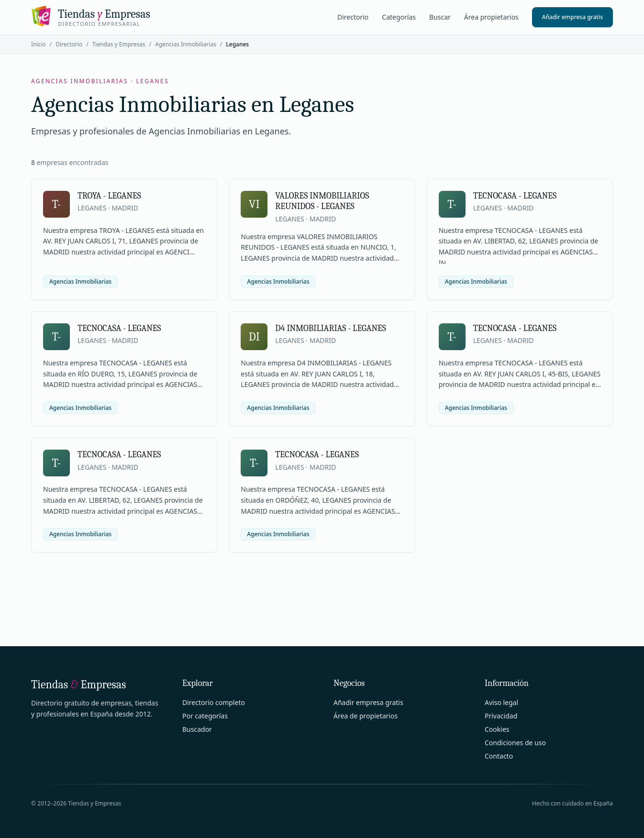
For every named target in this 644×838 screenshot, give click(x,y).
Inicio (39, 44)
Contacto (499, 756)
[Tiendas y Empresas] (91, 17)
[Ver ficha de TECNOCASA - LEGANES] (520, 239)
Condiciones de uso (515, 743)
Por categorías (205, 716)
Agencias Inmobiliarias (186, 44)
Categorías (399, 17)
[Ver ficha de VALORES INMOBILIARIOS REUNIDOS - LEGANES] (322, 239)
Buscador (197, 729)
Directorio (353, 17)
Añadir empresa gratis (572, 17)
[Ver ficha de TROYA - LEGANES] (124, 239)
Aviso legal (501, 702)
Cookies (497, 729)
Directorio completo (214, 702)
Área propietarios (491, 17)
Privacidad (501, 716)
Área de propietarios (366, 716)
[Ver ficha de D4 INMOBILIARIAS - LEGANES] (322, 369)
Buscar (440, 17)
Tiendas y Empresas (119, 44)
